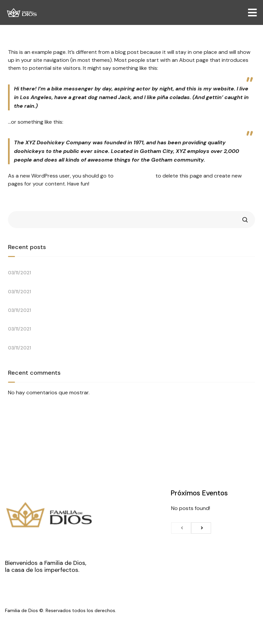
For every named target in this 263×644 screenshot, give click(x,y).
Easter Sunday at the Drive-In (45, 322)
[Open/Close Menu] (252, 12)
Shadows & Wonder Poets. (41, 304)
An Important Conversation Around (53, 285)
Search (245, 220)
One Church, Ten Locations (43, 341)
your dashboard (134, 176)
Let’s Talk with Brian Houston (45, 266)
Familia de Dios (21, 610)
